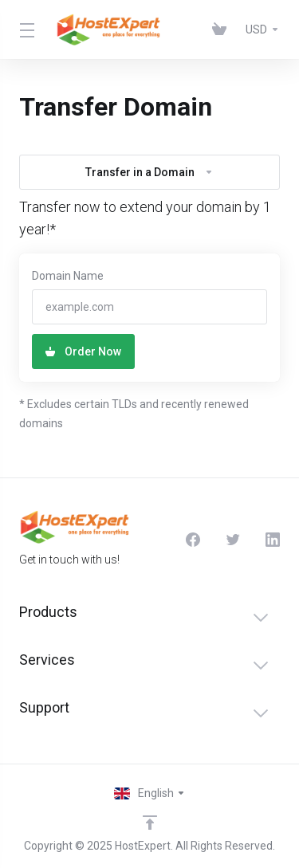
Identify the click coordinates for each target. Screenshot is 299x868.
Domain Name (68, 276)
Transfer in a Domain (149, 172)
